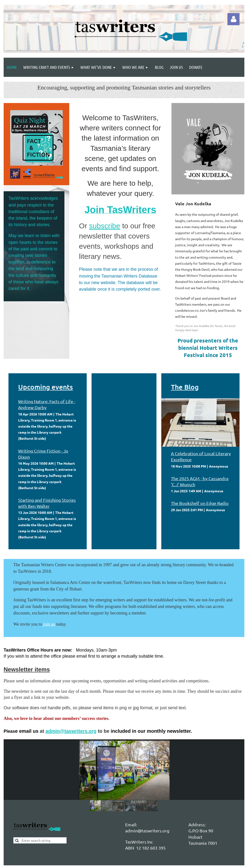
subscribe (105, 226)
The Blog (185, 387)
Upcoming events (46, 387)
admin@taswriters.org (71, 731)
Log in (233, 19)
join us (49, 624)
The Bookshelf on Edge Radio (200, 503)
